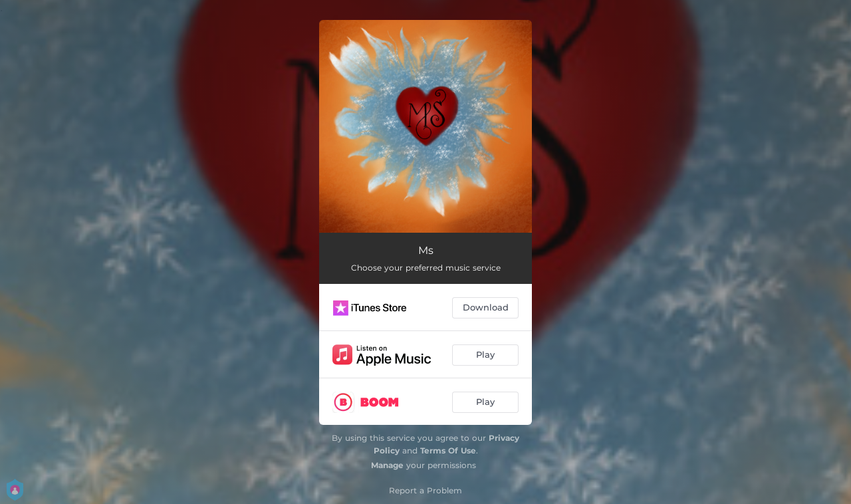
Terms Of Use (448, 450)
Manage (387, 465)
